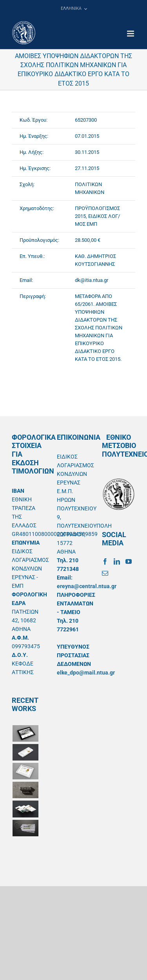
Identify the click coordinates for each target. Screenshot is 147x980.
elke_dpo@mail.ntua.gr (86, 673)
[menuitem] (74, 9)
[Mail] (105, 573)
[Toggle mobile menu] (131, 34)
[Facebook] (105, 561)
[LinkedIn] (117, 561)
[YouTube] (129, 561)
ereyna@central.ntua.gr (87, 586)
